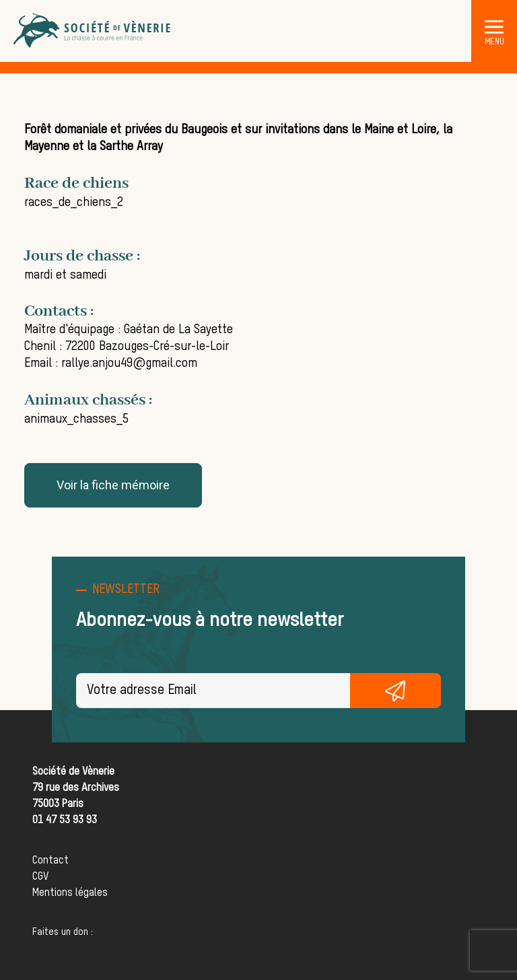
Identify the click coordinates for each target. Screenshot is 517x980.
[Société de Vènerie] (93, 31)
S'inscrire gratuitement (396, 691)
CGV (40, 877)
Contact (50, 861)
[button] (494, 26)
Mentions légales (70, 893)
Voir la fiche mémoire (113, 485)
